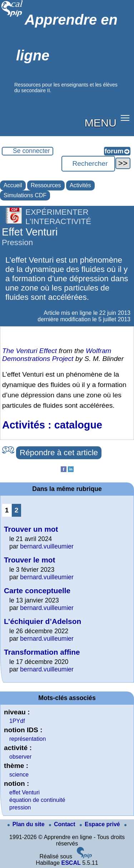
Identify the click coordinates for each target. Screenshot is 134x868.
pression (20, 807)
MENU (101, 123)
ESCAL (71, 863)
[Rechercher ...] (88, 164)
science (19, 775)
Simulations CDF (25, 195)
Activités (80, 185)
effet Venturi (24, 792)
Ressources (46, 185)
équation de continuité (37, 800)
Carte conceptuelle (37, 591)
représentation (28, 739)
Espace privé (101, 824)
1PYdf (17, 721)
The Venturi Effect (29, 351)
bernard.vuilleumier (47, 546)
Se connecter (31, 151)
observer (20, 757)
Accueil (13, 185)
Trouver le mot (29, 560)
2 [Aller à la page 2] (17, 510)
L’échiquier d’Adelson (43, 621)
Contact (63, 824)
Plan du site (27, 824)
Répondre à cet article (59, 453)
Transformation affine (42, 652)
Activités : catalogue (52, 425)
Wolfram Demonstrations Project (57, 355)
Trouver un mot (31, 529)
